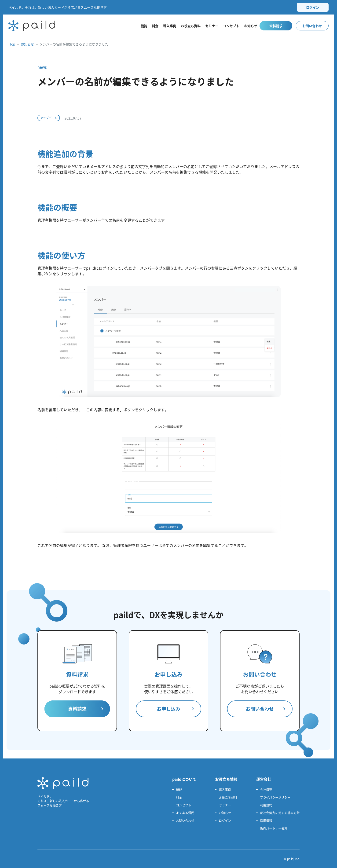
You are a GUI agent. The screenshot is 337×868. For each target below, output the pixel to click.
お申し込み (175, 709)
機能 (144, 26)
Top (12, 44)
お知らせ (251, 26)
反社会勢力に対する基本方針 (280, 813)
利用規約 (266, 805)
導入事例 (170, 26)
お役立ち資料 (191, 26)
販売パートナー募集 (274, 828)
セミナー (212, 26)
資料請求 (276, 26)
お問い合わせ (312, 26)
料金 (155, 26)
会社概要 (266, 789)
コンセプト (231, 26)
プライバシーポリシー (275, 797)
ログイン (313, 7)
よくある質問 (185, 813)
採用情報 (266, 820)
